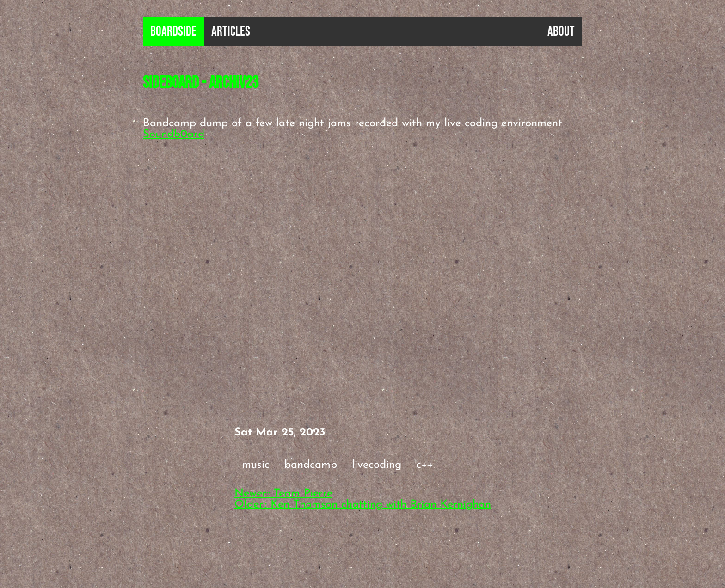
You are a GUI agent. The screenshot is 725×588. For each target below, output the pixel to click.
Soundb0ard (174, 135)
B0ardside (173, 32)
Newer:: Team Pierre (283, 494)
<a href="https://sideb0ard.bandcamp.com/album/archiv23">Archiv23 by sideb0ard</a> (305, 230)
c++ (425, 465)
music (256, 465)
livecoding (377, 465)
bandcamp (311, 465)
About (561, 32)
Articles (231, 32)
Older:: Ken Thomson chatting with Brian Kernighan (363, 505)
